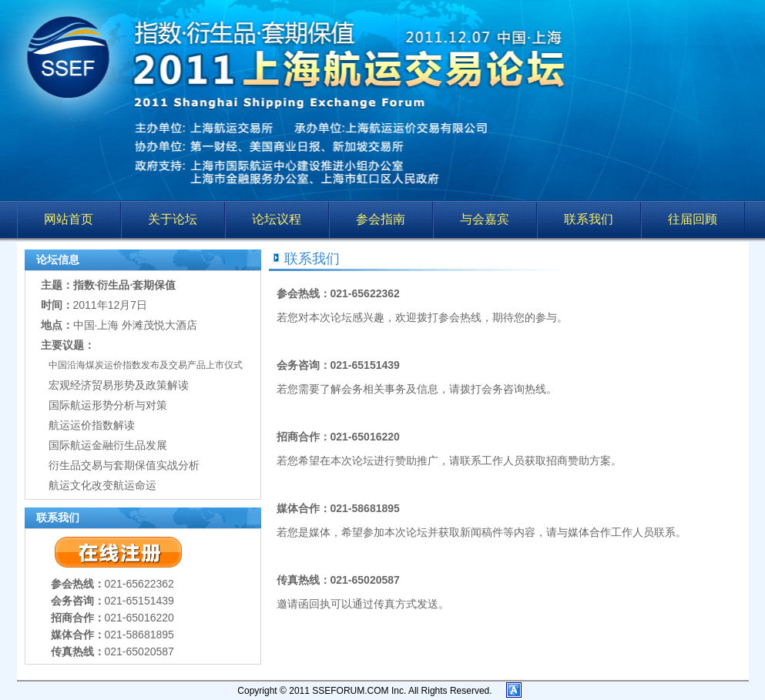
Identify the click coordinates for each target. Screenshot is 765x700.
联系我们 (589, 219)
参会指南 (381, 219)
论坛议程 (277, 219)
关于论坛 (173, 219)
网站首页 (69, 219)
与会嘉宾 (485, 219)
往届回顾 (693, 219)
